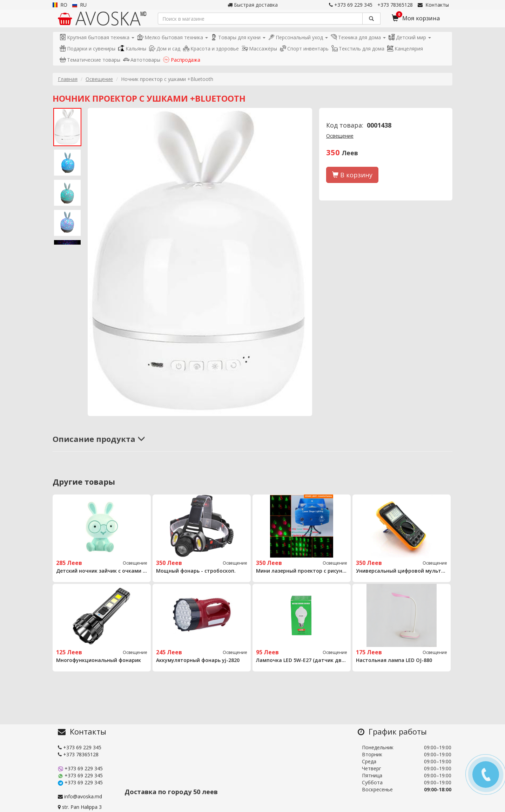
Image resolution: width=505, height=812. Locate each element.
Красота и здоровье (211, 49)
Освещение (99, 79)
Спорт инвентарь (304, 49)
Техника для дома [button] (358, 37)
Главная (68, 79)
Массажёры (259, 49)
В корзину (352, 175)
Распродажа (182, 60)
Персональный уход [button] (298, 37)
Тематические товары (90, 60)
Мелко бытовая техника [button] (173, 37)
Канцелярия (405, 49)
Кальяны (132, 49)
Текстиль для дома (358, 49)
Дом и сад (165, 49)
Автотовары (142, 60)
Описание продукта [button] (99, 439)
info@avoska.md (80, 796)
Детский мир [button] (410, 37)
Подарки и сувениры (87, 49)
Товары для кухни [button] (238, 37)
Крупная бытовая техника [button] (97, 37)
